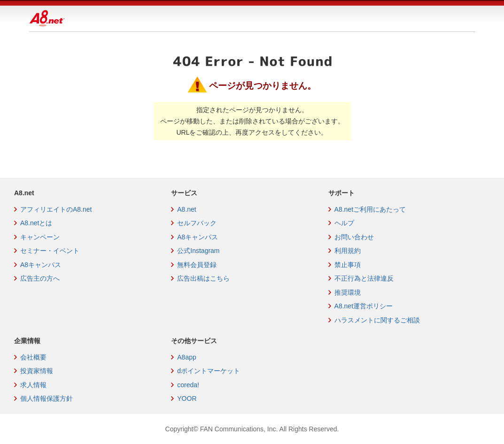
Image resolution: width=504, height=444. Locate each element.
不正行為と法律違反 (364, 278)
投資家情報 (37, 371)
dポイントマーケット (209, 371)
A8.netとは (36, 223)
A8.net (186, 209)
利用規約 (348, 251)
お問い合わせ (354, 237)
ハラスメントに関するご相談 (377, 320)
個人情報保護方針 (47, 398)
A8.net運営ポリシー (364, 306)
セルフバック (197, 223)
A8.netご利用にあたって (370, 209)
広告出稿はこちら (203, 278)
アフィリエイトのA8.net (56, 209)
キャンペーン (40, 237)
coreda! (188, 385)
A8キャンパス (41, 265)
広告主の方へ (40, 278)
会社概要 (33, 357)
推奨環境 (348, 292)
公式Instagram (198, 251)
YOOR (187, 398)
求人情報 (33, 385)
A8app (186, 357)
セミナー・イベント (50, 251)
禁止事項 (348, 265)
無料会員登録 (197, 265)
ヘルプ (344, 223)
